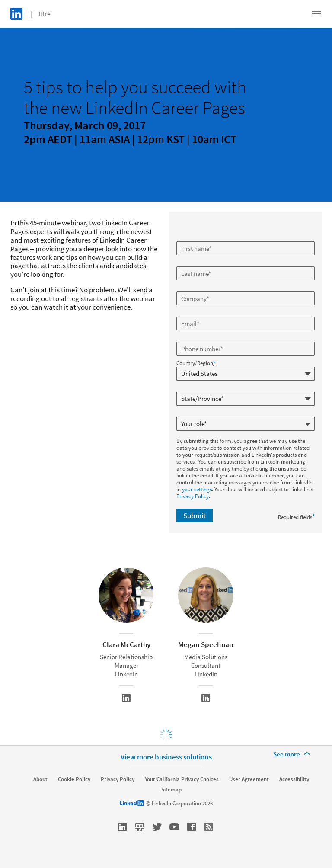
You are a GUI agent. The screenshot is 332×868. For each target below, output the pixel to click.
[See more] (293, 754)
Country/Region (196, 363)
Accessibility (294, 779)
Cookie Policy (74, 779)
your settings (197, 489)
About (40, 779)
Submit (195, 516)
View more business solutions (166, 757)
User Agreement (249, 779)
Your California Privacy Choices (182, 779)
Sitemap (171, 790)
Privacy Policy (193, 496)
